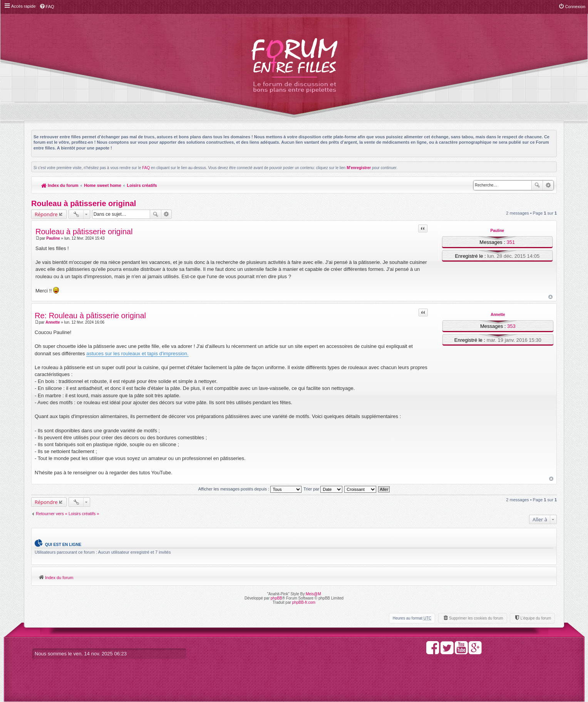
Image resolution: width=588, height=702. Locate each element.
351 (511, 242)
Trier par (323, 489)
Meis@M (313, 594)
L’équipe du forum (536, 618)
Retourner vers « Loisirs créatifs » (67, 514)
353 (511, 326)
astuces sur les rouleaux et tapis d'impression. (137, 354)
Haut (550, 297)
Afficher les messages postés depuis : (250, 489)
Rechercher (537, 185)
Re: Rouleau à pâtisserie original (90, 316)
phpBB (276, 598)
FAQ (146, 168)
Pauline (497, 231)
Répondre (46, 214)
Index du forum (60, 185)
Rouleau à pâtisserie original (84, 203)
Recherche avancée (548, 185)
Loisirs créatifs (142, 185)
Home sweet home (103, 185)
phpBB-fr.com (304, 602)
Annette (498, 315)
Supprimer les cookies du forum (476, 618)
